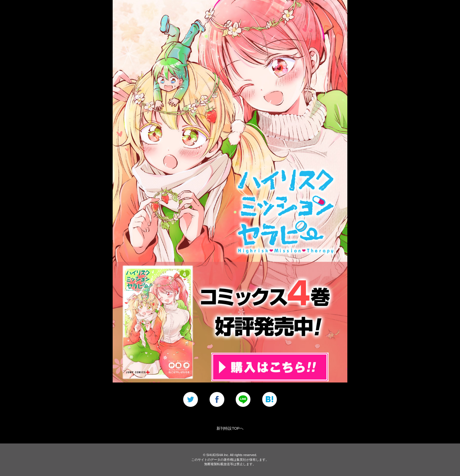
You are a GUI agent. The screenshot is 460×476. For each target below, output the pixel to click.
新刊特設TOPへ (230, 428)
